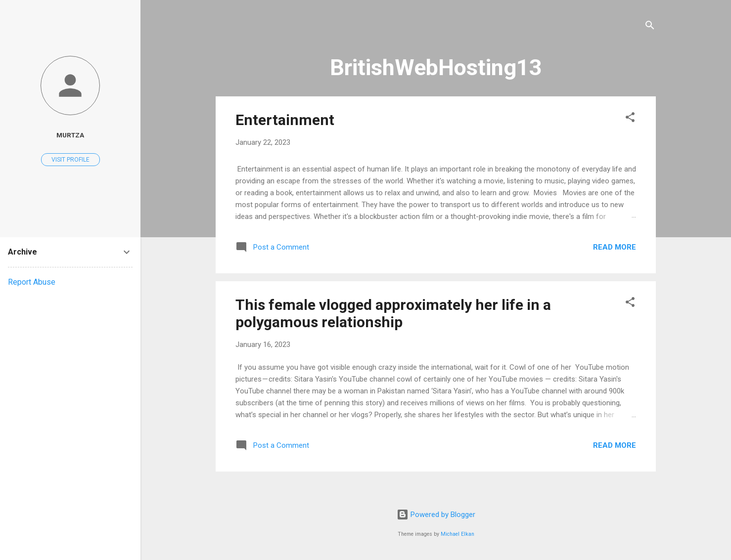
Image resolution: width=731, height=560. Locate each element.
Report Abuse (32, 282)
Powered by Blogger (436, 515)
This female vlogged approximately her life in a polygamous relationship (393, 313)
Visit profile (70, 160)
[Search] (650, 27)
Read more (615, 247)
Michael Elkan (457, 534)
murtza (70, 135)
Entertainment (285, 120)
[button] (630, 119)
